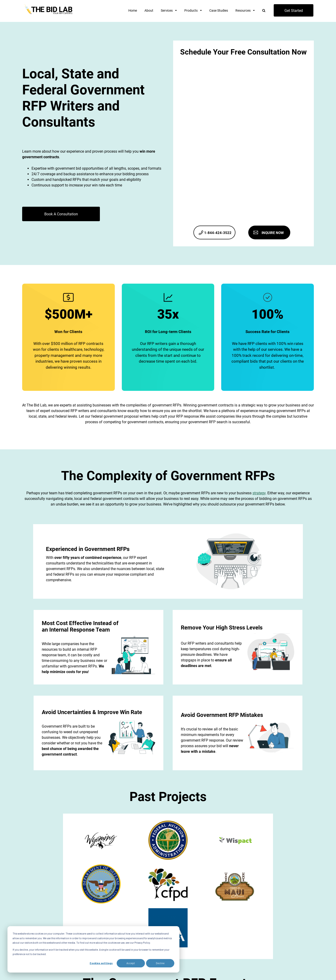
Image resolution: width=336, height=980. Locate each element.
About (149, 10)
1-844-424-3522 (218, 233)
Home (133, 10)
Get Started (294, 11)
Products (191, 10)
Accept (131, 963)
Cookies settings (101, 963)
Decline (160, 963)
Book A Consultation (61, 214)
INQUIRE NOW (273, 233)
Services (167, 10)
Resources (243, 10)
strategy (259, 493)
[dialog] (93, 949)
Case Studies (219, 10)
